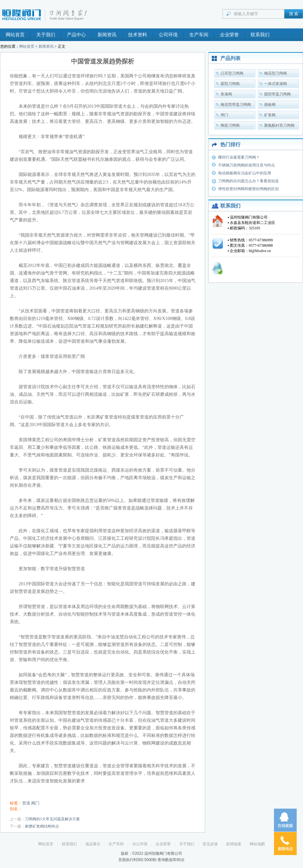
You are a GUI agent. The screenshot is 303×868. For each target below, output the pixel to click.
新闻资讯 (107, 35)
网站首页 (15, 35)
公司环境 (168, 35)
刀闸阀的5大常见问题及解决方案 (52, 819)
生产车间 (199, 35)
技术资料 (138, 35)
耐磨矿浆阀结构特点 (42, 826)
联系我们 (260, 35)
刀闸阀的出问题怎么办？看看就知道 (248, 181)
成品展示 (93, 844)
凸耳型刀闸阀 (232, 73)
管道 (26, 803)
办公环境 (140, 844)
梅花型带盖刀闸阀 (236, 105)
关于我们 (46, 35)
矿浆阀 (270, 115)
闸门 (224, 115)
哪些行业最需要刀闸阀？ (239, 157)
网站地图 (257, 844)
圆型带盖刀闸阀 (277, 94)
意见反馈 (210, 844)
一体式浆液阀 (276, 84)
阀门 (35, 803)
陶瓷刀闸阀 (230, 125)
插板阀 (270, 105)
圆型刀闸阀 (230, 84)
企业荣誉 (229, 35)
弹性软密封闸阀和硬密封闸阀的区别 (248, 189)
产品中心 (76, 35)
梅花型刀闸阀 (276, 73)
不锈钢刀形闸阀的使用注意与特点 (247, 165)
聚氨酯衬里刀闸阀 (279, 125)
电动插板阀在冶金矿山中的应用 (245, 173)
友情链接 (234, 844)
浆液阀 (226, 94)
